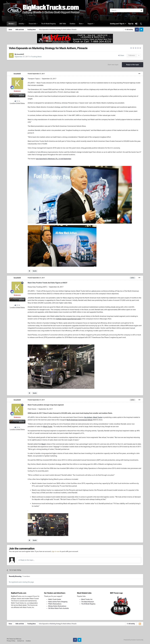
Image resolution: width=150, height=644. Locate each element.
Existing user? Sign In (118, 24)
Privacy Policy (11, 641)
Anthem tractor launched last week (69, 319)
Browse (11, 24)
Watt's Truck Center (55, 599)
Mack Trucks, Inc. (87, 599)
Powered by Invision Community (133, 640)
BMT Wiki (63, 24)
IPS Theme (10, 639)
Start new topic (113, 65)
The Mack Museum (88, 602)
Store (81, 24)
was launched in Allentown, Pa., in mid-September (54, 159)
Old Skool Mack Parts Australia (58, 608)
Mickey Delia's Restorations (57, 606)
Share (121, 55)
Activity (21, 24)
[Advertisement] (75, 632)
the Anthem (88, 417)
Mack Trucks (98, 417)
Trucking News (36, 57)
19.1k (17, 101)
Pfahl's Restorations (55, 604)
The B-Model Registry (49, 24)
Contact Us (20, 641)
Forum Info (33, 24)
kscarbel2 (20, 54)
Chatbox (72, 24)
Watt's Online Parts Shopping (58, 602)
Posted (36, 74)
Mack (43, 444)
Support (90, 24)
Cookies (28, 641)
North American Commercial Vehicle (80, 420)
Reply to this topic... (27, 560)
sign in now (56, 551)
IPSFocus (18, 639)
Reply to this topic (133, 65)
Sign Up (131, 24)
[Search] (119, 10)
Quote (35, 271)
